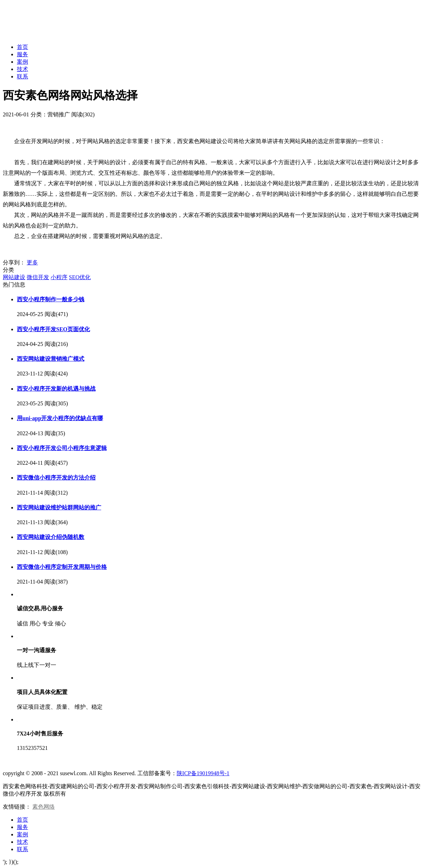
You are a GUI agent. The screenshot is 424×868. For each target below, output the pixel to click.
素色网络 (44, 807)
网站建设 (14, 277)
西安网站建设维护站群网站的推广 (59, 507)
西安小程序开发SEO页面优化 (53, 329)
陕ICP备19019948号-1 (203, 773)
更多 (32, 262)
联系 (22, 76)
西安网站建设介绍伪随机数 (51, 537)
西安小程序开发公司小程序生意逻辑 (62, 448)
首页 (22, 47)
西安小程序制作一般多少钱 (51, 299)
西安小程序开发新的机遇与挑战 (56, 389)
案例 (22, 62)
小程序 (59, 277)
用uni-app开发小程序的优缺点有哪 (60, 418)
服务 (22, 54)
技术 (22, 69)
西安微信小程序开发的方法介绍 (56, 478)
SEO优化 (80, 277)
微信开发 (38, 277)
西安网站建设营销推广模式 (51, 359)
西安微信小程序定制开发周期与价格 (62, 567)
